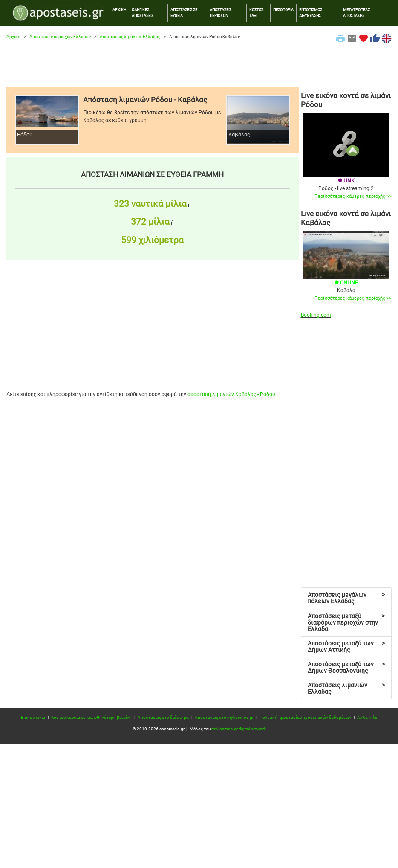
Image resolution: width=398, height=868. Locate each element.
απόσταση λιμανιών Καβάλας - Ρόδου (231, 394)
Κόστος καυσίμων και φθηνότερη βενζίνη (91, 717)
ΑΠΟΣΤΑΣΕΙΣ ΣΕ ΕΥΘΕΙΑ (184, 13)
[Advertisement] (199, 66)
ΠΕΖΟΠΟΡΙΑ (283, 10)
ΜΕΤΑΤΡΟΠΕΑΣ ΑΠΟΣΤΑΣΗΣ (356, 13)
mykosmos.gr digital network (239, 729)
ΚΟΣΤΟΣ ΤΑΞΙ (256, 13)
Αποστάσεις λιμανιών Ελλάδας (130, 36)
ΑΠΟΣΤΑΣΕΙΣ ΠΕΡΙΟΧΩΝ (221, 13)
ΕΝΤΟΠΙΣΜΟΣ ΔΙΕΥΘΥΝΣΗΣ (311, 13)
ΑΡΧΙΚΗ (119, 10)
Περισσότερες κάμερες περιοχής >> (353, 196)
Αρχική (13, 36)
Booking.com (316, 315)
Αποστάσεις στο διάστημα (163, 717)
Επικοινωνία (33, 717)
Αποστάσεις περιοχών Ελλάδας (60, 36)
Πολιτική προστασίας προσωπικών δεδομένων (305, 717)
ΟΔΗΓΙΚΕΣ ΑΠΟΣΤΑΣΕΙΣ (143, 13)
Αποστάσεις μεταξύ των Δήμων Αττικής (346, 647)
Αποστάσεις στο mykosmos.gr (224, 717)
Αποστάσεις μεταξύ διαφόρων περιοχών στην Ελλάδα (346, 622)
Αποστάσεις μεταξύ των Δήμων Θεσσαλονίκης (346, 667)
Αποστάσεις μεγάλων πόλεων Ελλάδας (346, 598)
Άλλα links (367, 717)
